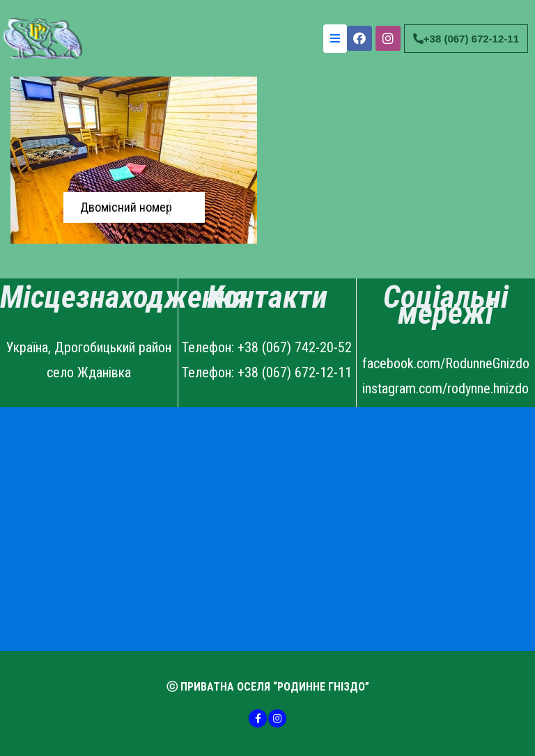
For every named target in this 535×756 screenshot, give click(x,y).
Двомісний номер (126, 207)
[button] (466, 39)
